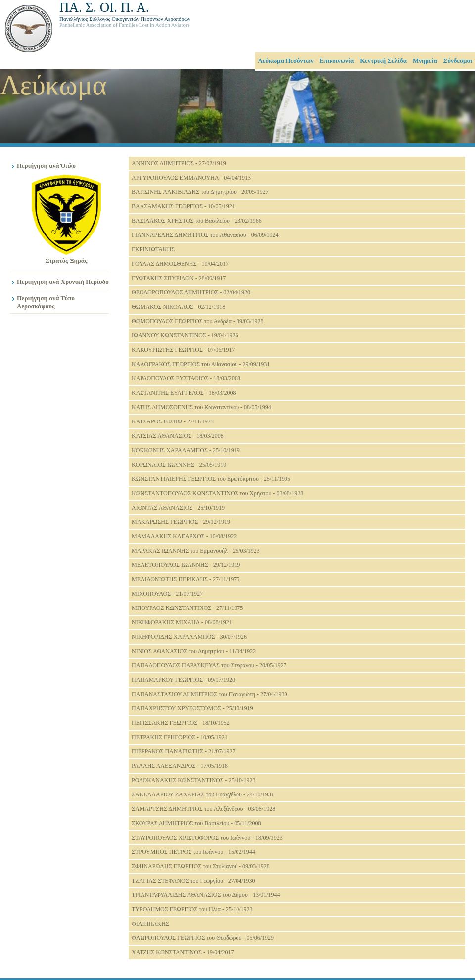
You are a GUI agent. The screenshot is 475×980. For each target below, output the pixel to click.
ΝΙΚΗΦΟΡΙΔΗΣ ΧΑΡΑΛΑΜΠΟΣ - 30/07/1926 (189, 637)
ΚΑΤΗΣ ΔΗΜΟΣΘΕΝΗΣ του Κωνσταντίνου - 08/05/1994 (201, 407)
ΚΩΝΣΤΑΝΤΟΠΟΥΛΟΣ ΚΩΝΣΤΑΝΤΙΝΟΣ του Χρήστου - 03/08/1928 (217, 493)
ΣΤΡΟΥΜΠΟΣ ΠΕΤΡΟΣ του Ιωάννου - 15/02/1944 (193, 852)
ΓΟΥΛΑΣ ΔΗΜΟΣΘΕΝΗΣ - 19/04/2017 (180, 264)
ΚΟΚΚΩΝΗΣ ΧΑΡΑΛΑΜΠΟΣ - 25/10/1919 (186, 450)
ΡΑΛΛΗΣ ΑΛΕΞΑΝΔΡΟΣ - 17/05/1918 (180, 766)
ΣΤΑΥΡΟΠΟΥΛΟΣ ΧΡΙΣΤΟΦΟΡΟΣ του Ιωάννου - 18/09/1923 (207, 838)
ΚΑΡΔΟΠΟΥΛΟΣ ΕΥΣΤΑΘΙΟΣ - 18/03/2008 (186, 378)
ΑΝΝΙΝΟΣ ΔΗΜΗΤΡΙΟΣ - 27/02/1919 (179, 163)
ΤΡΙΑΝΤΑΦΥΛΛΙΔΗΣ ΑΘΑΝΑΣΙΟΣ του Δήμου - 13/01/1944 (206, 895)
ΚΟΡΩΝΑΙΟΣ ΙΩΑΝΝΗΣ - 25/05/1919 (179, 465)
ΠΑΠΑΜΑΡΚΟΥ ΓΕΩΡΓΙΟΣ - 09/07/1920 (183, 680)
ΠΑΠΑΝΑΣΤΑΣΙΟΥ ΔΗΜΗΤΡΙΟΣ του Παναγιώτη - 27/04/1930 (210, 694)
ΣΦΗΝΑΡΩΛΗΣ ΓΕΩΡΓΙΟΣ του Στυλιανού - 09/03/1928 (201, 866)
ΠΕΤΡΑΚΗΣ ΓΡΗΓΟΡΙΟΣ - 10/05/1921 (180, 737)
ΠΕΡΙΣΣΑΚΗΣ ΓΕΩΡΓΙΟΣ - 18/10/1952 (181, 723)
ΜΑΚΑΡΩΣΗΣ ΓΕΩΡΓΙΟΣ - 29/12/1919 (181, 522)
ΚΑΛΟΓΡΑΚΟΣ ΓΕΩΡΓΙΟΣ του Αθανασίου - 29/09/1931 (201, 364)
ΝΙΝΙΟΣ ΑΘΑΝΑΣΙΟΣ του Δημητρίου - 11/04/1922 (194, 651)
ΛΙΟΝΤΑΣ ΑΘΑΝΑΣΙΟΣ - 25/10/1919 (178, 508)
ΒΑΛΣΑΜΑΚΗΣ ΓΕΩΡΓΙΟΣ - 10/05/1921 (183, 206)
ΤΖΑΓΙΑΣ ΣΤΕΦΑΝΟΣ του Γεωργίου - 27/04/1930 (193, 881)
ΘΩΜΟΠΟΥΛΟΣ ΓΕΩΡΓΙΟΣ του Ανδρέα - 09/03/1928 (198, 321)
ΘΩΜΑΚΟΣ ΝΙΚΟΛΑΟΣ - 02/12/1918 (178, 307)
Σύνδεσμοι (458, 61)
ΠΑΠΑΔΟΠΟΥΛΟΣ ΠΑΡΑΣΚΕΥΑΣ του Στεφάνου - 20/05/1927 (209, 665)
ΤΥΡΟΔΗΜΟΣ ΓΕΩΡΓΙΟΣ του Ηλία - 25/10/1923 (192, 909)
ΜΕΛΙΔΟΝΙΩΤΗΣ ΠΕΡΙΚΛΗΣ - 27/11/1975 (186, 579)
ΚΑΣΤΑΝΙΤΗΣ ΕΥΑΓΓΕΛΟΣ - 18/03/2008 (184, 393)
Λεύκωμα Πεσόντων (285, 61)
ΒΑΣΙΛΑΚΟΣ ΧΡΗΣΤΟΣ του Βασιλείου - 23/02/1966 (197, 221)
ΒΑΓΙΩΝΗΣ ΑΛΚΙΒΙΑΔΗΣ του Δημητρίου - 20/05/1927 (200, 192)
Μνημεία (425, 61)
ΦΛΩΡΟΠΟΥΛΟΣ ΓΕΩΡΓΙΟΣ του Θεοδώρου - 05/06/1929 (203, 938)
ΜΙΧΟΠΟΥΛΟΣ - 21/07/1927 (167, 594)
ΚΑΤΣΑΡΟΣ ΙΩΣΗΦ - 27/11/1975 (173, 421)
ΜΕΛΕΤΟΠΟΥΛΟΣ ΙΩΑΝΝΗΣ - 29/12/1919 (186, 565)
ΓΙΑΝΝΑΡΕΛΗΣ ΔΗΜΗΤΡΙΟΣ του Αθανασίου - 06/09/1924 (205, 235)
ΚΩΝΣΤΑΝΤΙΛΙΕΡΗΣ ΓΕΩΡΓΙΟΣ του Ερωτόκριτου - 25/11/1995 (211, 479)
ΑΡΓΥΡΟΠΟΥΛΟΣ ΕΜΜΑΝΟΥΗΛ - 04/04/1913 (191, 178)
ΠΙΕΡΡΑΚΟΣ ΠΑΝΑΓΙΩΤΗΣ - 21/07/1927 (184, 751)
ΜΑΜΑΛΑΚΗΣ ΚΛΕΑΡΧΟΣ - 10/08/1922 (184, 536)
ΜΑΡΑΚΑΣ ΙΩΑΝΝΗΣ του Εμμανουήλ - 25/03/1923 (196, 551)
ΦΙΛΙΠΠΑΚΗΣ (150, 924)
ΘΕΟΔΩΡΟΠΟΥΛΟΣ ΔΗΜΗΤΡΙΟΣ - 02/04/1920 (191, 292)
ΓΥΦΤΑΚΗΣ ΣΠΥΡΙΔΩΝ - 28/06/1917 (179, 278)
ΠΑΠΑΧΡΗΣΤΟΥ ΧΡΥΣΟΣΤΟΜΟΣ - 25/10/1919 (192, 708)
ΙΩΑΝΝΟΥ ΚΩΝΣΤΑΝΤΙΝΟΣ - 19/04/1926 (185, 335)
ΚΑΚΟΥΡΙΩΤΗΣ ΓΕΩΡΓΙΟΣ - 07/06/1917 (183, 350)
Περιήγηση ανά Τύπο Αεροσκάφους (46, 302)
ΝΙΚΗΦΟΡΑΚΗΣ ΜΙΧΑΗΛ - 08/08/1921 (182, 622)
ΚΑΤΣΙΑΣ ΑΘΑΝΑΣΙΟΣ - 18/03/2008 (178, 436)
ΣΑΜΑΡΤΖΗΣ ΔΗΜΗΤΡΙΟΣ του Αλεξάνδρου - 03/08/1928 (203, 809)
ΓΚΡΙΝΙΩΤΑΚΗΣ (153, 249)
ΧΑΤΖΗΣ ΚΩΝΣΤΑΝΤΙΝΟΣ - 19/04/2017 (183, 952)
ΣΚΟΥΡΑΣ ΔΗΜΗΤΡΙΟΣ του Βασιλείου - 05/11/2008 (196, 823)
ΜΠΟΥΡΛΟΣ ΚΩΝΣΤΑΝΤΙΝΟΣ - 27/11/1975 (187, 608)
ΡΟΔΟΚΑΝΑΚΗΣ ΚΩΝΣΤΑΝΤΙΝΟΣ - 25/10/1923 (193, 780)
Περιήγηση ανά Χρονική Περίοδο (63, 282)
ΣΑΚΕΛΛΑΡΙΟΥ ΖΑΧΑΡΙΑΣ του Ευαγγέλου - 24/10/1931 (203, 794)
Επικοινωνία (337, 61)
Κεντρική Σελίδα (383, 61)
